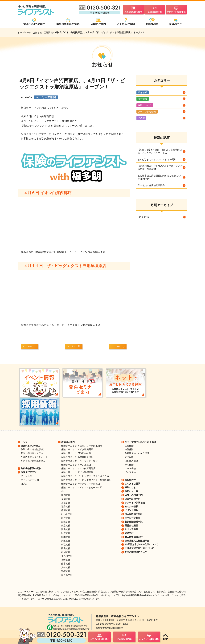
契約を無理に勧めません (33, 461)
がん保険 (129, 465)
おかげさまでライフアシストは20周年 (157, 159)
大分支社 (66, 567)
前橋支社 (66, 522)
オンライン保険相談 (135, 503)
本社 (63, 491)
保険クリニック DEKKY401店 (76, 453)
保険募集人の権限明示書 (137, 541)
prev (30, 346)
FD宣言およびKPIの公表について (141, 544)
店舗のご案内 (68, 442)
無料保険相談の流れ (31, 468)
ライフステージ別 (30, 480)
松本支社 (66, 537)
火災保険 (129, 457)
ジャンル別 (26, 476)
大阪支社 (66, 541)
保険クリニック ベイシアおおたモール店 (82, 487)
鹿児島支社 (67, 575)
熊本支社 (66, 564)
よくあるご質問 (132, 484)
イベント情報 (131, 510)
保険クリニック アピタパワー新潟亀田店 (82, 446)
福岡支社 (66, 552)
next (118, 346)
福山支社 (66, 548)
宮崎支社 (66, 571)
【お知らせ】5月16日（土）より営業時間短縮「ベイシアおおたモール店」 (160, 151)
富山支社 (66, 529)
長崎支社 (66, 560)
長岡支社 (66, 499)
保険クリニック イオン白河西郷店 (78, 468)
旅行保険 (129, 449)
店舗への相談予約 (134, 495)
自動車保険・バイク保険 (137, 453)
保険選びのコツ (29, 472)
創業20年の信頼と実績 (32, 449)
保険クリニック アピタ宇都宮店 (77, 472)
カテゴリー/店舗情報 (46, 97)
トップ (24, 442)
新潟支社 (66, 495)
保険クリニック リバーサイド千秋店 (79, 461)
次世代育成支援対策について (139, 548)
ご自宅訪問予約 (132, 499)
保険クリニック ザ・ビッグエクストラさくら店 (85, 476)
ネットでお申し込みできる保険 (140, 442)
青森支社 (66, 506)
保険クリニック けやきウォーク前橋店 (81, 484)
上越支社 (66, 503)
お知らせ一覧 (131, 491)
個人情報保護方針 (134, 537)
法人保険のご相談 (134, 514)
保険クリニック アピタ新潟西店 (77, 449)
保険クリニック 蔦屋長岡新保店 (77, 457)
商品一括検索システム (32, 453)
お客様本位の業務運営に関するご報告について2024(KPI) (160, 177)
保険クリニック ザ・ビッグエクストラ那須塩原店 (86, 480)
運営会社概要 (131, 525)
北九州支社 (67, 556)
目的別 (24, 484)
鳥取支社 (66, 545)
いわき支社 (67, 514)
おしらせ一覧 (74, 346)
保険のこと (130, 487)
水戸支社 (66, 518)
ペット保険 (130, 468)
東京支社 (66, 525)
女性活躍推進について (136, 552)
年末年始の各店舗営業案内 (151, 185)
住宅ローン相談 (132, 518)
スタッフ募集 (131, 529)
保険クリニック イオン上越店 (76, 465)
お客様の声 (130, 480)
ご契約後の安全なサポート (34, 457)
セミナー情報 (131, 506)
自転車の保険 (131, 461)
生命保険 (129, 446)
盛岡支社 (66, 510)
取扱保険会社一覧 (134, 522)
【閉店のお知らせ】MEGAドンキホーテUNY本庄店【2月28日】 (160, 168)
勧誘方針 (129, 533)
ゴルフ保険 (130, 472)
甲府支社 (66, 533)
